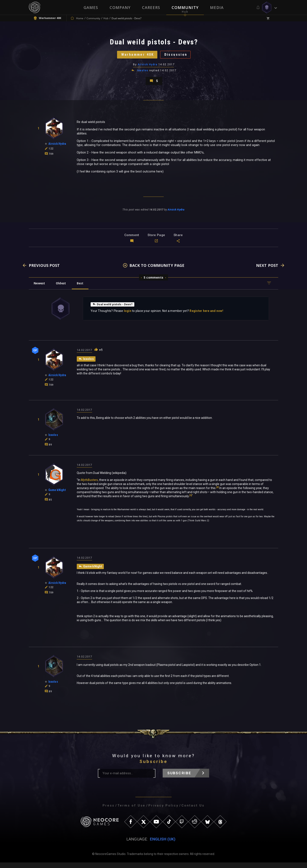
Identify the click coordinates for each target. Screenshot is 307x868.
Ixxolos (143, 73)
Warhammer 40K (136, 56)
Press (109, 811)
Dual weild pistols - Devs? (114, 309)
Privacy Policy (163, 811)
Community (185, 7)
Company (120, 7)
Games (91, 7)
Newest (40, 288)
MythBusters (89, 485)
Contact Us (193, 811)
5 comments (153, 283)
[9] (191, 501)
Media (217, 7)
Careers (151, 7)
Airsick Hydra (148, 67)
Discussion (178, 56)
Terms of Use (131, 811)
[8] (217, 493)
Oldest (63, 288)
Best (84, 288)
